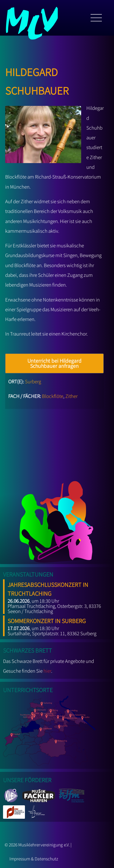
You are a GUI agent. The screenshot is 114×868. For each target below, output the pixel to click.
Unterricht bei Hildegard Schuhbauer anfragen (54, 363)
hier (47, 671)
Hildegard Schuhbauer (37, 80)
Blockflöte (53, 396)
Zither (71, 396)
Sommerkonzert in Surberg (47, 620)
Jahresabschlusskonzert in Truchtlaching (48, 588)
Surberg (33, 382)
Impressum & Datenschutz (34, 859)
